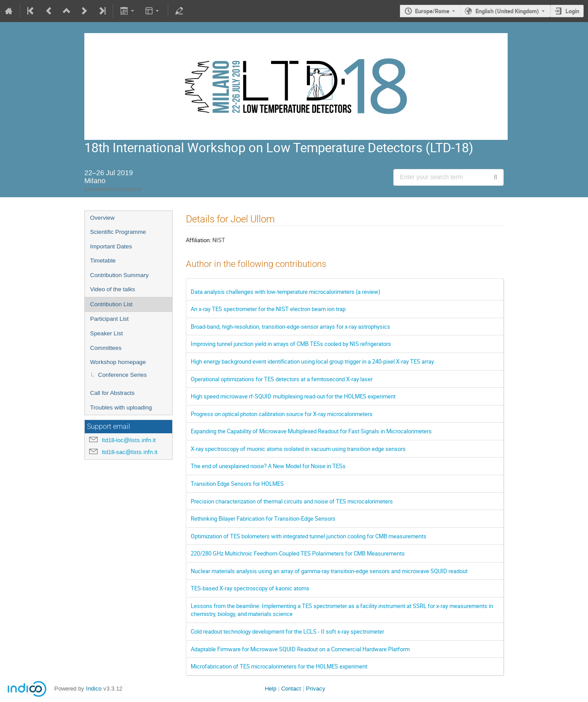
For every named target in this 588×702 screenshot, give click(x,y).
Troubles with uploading (121, 407)
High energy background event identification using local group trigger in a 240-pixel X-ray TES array (312, 361)
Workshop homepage (118, 362)
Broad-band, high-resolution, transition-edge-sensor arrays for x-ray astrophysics (290, 327)
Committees (106, 348)
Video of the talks (113, 289)
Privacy (316, 689)
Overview (102, 218)
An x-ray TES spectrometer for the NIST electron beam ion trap (268, 309)
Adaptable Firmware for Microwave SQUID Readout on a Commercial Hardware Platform (300, 649)
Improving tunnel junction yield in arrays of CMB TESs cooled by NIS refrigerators (291, 344)
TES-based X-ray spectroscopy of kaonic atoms (250, 588)
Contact (291, 689)
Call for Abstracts (112, 393)
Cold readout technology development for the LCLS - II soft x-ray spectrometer (287, 631)
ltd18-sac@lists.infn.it (130, 452)
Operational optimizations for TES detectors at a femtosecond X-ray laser (282, 379)
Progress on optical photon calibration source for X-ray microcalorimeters (282, 414)
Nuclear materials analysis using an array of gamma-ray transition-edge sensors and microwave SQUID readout (329, 571)
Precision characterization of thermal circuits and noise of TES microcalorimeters (292, 501)
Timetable (103, 261)
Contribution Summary (119, 275)
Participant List (109, 319)
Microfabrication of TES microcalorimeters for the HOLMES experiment (279, 666)
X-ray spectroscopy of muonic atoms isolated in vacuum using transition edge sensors (298, 449)
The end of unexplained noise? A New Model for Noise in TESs (268, 466)
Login (572, 11)
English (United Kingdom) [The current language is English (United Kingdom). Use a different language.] (507, 11)
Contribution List (111, 304)
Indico (94, 689)
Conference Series (122, 375)
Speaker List (106, 333)
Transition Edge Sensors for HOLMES (237, 484)
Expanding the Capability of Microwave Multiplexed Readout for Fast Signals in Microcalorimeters (311, 431)
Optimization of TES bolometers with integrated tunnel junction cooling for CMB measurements (309, 536)
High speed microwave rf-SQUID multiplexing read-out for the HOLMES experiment (293, 396)
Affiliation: (198, 240)
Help (271, 689)
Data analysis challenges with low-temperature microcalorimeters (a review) (286, 292)
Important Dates (111, 246)
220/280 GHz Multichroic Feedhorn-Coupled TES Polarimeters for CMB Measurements (298, 553)
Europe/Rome (432, 11)
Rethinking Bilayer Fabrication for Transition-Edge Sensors (263, 518)
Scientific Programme (118, 232)
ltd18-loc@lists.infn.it (129, 440)
